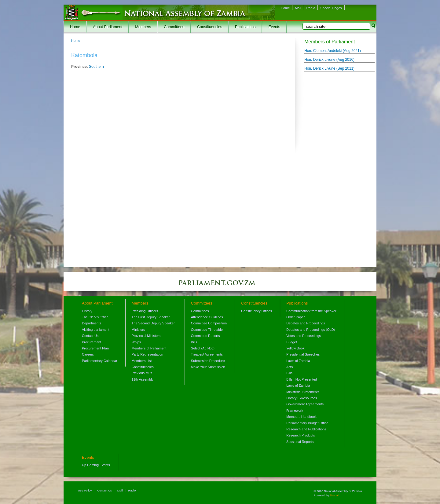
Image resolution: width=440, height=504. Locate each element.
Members (143, 27)
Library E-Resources (302, 398)
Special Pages (331, 8)
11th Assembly (143, 379)
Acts (290, 367)
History (87, 311)
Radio (311, 8)
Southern (96, 67)
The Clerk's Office (95, 317)
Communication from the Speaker (311, 311)
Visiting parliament (96, 330)
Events (274, 27)
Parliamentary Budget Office (307, 423)
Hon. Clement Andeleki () (333, 51)
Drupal (334, 495)
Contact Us (90, 336)
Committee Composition (209, 323)
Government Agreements (305, 404)
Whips (136, 342)
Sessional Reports (300, 442)
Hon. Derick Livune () (329, 60)
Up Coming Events (96, 465)
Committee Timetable (207, 330)
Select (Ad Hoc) (203, 348)
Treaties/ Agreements (207, 354)
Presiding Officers (145, 311)
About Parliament (108, 27)
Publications (245, 27)
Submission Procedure (208, 361)
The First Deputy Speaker (151, 317)
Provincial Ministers (146, 336)
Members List (142, 361)
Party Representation (147, 354)
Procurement (92, 342)
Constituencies (210, 27)
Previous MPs (142, 373)
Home (285, 8)
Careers (88, 354)
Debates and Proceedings (306, 323)
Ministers (138, 330)
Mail (298, 8)
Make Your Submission (208, 367)
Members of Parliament (149, 348)
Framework (295, 411)
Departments (92, 323)
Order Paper (296, 317)
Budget (292, 342)
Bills (194, 342)
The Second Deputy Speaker (153, 323)
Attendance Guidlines (207, 317)
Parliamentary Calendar (100, 361)
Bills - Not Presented (302, 379)
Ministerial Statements (303, 392)
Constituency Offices (257, 311)
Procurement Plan (95, 348)
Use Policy (85, 490)
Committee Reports (205, 336)
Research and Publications (306, 429)
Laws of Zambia (298, 361)
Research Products (301, 435)
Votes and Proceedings (304, 336)
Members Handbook (301, 417)
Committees (174, 27)
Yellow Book (295, 348)
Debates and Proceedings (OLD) (311, 330)
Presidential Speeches (303, 354)
